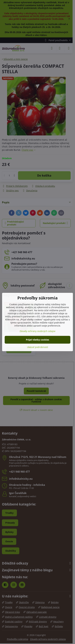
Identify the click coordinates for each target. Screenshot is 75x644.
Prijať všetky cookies (37, 340)
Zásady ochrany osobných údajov (37, 331)
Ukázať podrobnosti (38, 347)
